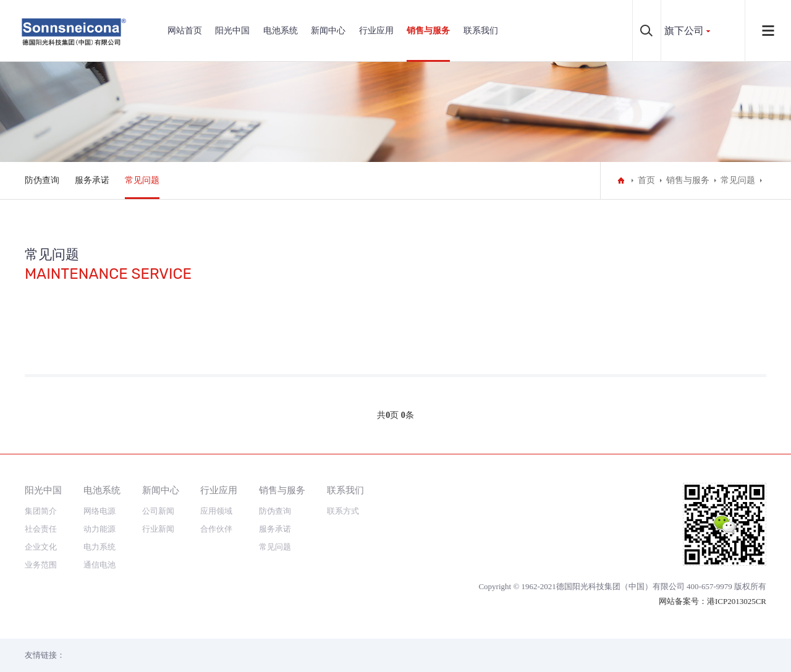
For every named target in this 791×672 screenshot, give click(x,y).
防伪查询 (42, 180)
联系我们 (481, 31)
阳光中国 (232, 31)
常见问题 (142, 180)
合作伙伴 (216, 529)
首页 (646, 180)
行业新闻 (158, 529)
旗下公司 (684, 31)
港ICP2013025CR (737, 601)
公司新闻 (158, 511)
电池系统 (281, 31)
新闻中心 (328, 31)
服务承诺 (92, 180)
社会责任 (41, 529)
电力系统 (99, 547)
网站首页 (185, 31)
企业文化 (41, 547)
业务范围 (41, 565)
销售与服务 (428, 31)
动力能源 (99, 529)
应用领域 (216, 511)
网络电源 (99, 511)
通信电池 (99, 565)
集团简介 (41, 511)
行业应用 (376, 31)
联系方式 (343, 511)
